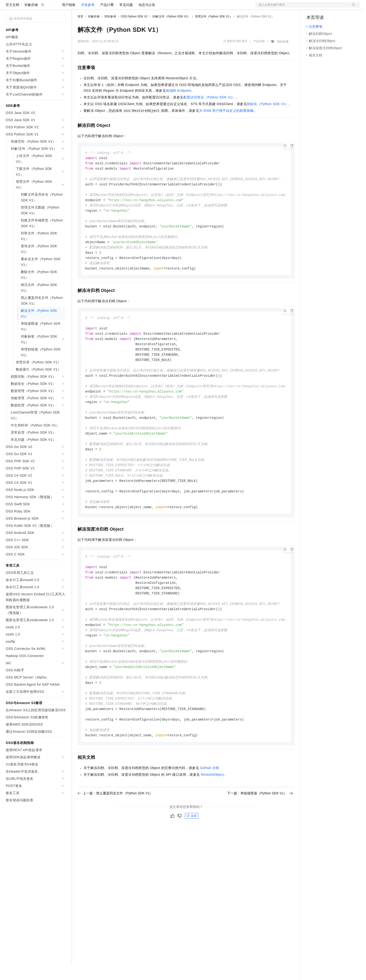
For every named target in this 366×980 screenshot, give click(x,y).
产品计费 (107, 20)
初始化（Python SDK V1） (268, 119)
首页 (80, 32)
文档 (302, 8)
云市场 (116, 8)
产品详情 (259, 57)
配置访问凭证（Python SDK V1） (210, 113)
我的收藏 (283, 57)
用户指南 (69, 20)
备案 (312, 8)
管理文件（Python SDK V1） (213, 32)
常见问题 (126, 20)
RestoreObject (212, 813)
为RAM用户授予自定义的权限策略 (226, 126)
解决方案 (77, 8)
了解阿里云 (158, 8)
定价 (103, 8)
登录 (352, 8)
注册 (335, 8)
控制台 (323, 8)
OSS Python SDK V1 (134, 32)
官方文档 (12, 20)
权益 (92, 8)
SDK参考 (110, 32)
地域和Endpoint (178, 106)
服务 (141, 8)
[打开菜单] (8, 8)
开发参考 (88, 20)
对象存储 (31, 20)
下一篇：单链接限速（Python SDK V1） (260, 831)
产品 (62, 8)
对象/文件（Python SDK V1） (171, 32)
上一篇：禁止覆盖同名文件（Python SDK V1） (115, 831)
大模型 (49, 8)
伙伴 (130, 8)
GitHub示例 (209, 806)
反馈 (192, 854)
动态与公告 (147, 20)
